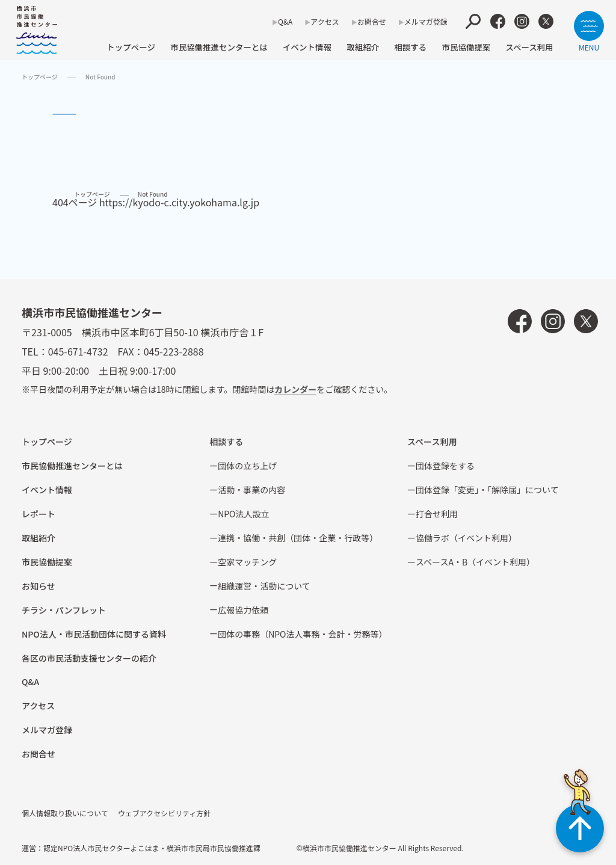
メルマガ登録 (426, 21)
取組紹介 (363, 47)
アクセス (325, 21)
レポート (38, 514)
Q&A (285, 21)
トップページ (131, 47)
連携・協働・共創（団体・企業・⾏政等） (298, 538)
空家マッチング (247, 562)
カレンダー (295, 389)
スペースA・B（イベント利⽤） (475, 562)
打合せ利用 (437, 514)
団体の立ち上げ (247, 466)
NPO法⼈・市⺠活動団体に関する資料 (94, 634)
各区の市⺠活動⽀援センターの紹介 (89, 658)
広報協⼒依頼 (243, 610)
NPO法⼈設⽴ (243, 514)
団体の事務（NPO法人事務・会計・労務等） (302, 634)
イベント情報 (307, 47)
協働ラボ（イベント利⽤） (466, 538)
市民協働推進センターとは (219, 47)
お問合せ (372, 21)
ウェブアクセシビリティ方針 (165, 813)
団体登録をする (445, 466)
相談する (410, 47)
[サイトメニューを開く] (589, 31)
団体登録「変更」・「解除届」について (487, 490)
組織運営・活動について (264, 586)
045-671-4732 (78, 351)
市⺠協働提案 (467, 47)
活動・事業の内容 (251, 490)
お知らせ (38, 586)
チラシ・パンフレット (64, 610)
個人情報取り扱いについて (65, 813)
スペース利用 (530, 47)
